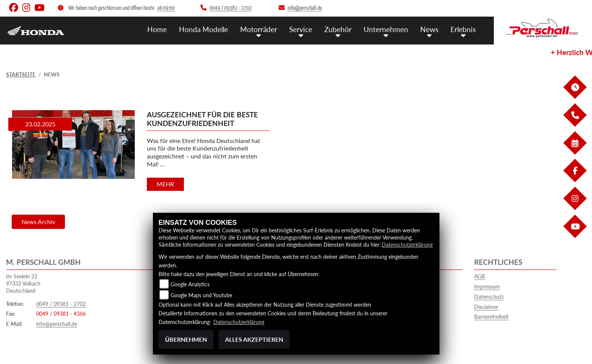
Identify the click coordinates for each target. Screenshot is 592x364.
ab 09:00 (166, 8)
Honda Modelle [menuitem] (203, 29)
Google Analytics (190, 284)
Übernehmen (186, 339)
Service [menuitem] (301, 29)
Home (157, 29)
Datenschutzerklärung (407, 245)
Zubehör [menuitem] (338, 29)
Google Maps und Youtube (201, 295)
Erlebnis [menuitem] (463, 29)
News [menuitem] (429, 29)
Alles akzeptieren (254, 339)
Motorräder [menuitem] (259, 29)
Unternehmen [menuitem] (386, 29)
